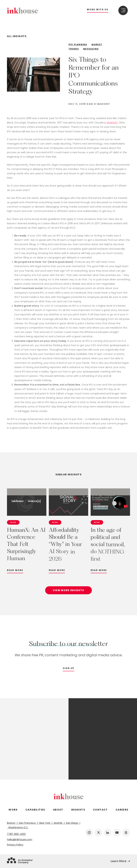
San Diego (72, 823)
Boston (12, 823)
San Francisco (28, 823)
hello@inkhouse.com (20, 839)
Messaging (91, 49)
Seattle (58, 823)
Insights (78, 810)
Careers (122, 810)
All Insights (17, 36)
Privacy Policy (15, 845)
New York (45, 823)
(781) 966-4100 (16, 834)
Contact (100, 810)
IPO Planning (78, 44)
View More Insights (68, 593)
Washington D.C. (18, 827)
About (58, 810)
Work (13, 810)
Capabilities (35, 810)
